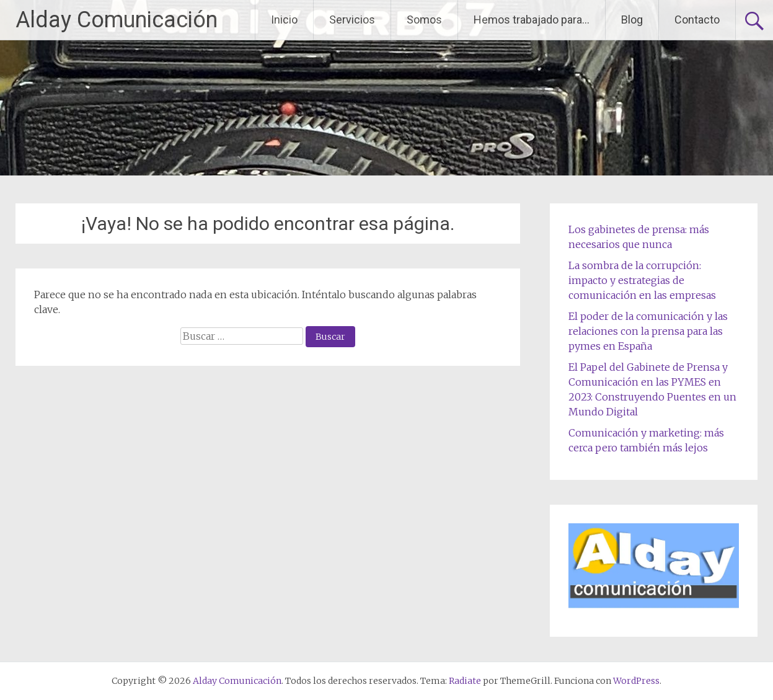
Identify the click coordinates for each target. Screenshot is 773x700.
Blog (632, 20)
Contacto (697, 20)
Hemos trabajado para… (532, 20)
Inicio (284, 20)
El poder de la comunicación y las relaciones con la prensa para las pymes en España (648, 331)
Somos (424, 20)
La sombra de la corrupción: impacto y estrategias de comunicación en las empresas (642, 280)
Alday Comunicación (117, 20)
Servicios (352, 20)
